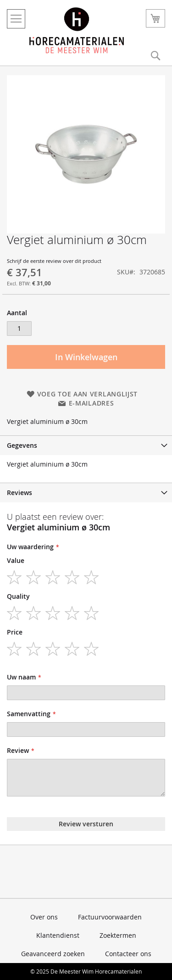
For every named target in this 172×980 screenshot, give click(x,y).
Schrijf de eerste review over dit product (54, 261)
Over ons (44, 917)
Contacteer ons (128, 954)
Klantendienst (58, 935)
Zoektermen (118, 935)
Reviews (19, 493)
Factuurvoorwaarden (110, 917)
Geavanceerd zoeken (53, 954)
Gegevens (22, 445)
